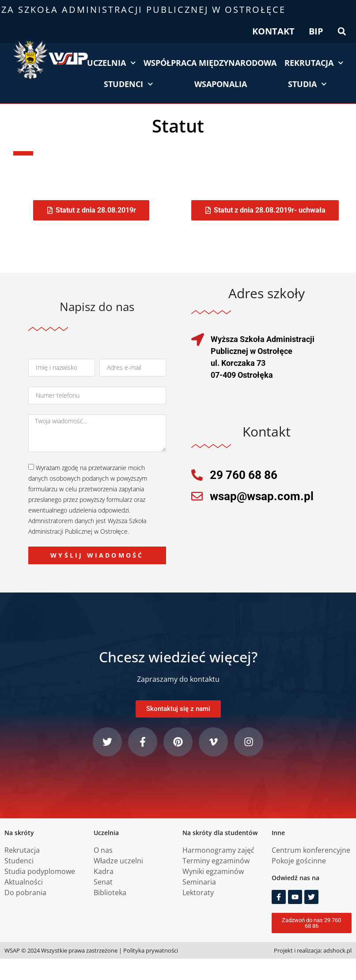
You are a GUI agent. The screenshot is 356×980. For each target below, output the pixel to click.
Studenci (129, 84)
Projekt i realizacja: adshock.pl (313, 950)
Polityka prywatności (151, 950)
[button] (342, 31)
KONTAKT (273, 31)
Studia (307, 84)
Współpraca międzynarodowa (210, 63)
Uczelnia (112, 63)
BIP (316, 31)
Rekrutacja (314, 63)
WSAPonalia (221, 84)
